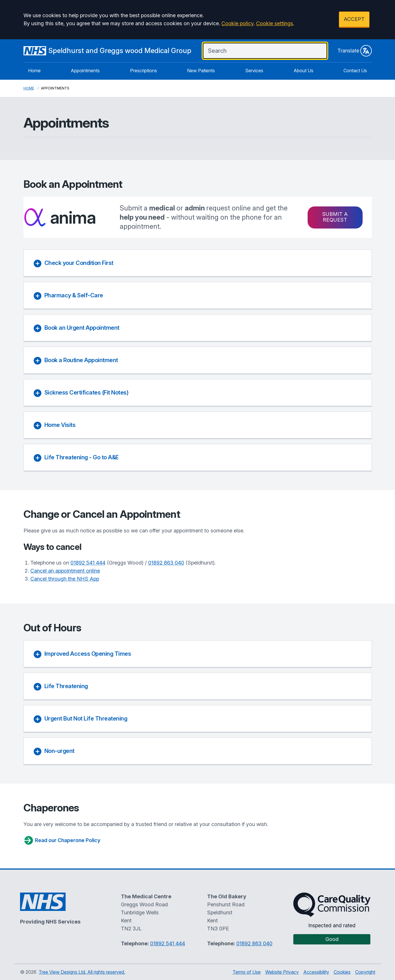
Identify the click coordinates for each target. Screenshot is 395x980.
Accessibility (316, 972)
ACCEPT (354, 19)
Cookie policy (237, 23)
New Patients (201, 71)
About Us (303, 71)
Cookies (342, 972)
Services (254, 71)
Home (34, 71)
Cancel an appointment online (65, 571)
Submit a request (335, 217)
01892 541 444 (88, 563)
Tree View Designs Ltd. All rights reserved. (82, 972)
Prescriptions (144, 71)
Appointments (85, 71)
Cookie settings (275, 23)
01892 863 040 (166, 563)
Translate (355, 51)
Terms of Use (247, 972)
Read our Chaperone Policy (62, 840)
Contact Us (355, 71)
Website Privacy (282, 972)
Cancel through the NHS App (65, 579)
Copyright (365, 972)
